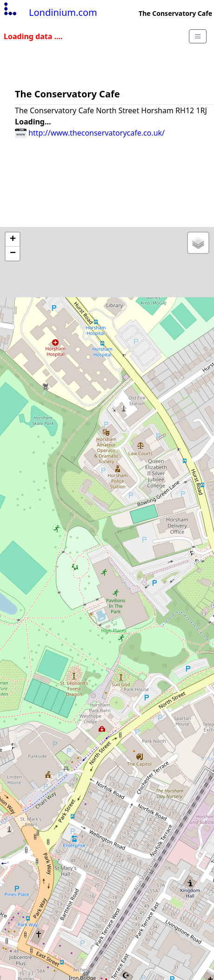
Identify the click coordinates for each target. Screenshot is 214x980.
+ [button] (13, 240)
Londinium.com (50, 12)
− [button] (13, 254)
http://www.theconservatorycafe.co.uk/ (90, 133)
